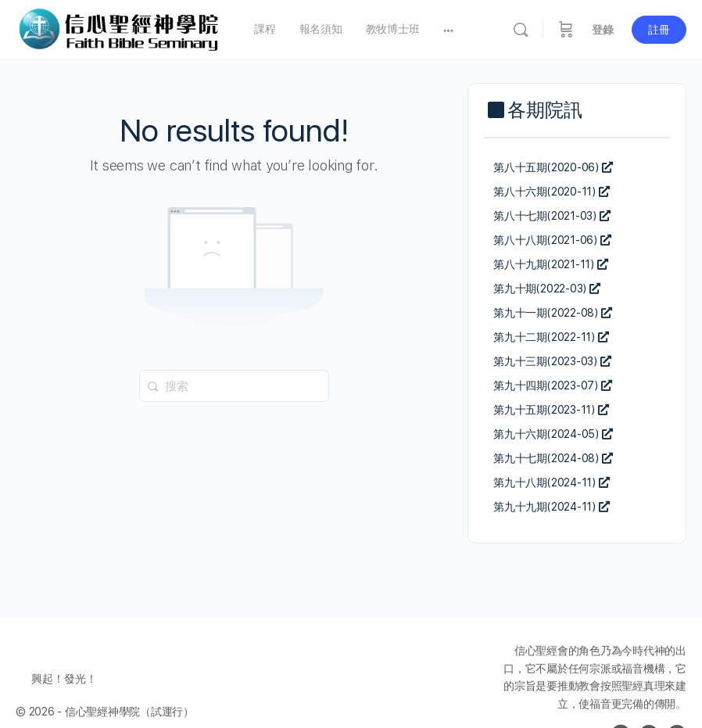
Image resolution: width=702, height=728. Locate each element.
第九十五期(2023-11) (551, 410)
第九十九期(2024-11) (552, 507)
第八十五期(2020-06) (553, 167)
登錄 (603, 30)
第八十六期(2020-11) (552, 192)
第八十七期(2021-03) (552, 216)
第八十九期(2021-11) (551, 264)
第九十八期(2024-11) (552, 482)
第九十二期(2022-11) (551, 337)
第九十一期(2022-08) (553, 313)
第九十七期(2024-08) (553, 458)
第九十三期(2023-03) (552, 361)
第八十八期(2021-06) (552, 240)
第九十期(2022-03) (547, 289)
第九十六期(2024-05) (553, 434)
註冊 (659, 30)
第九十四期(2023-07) (553, 386)
